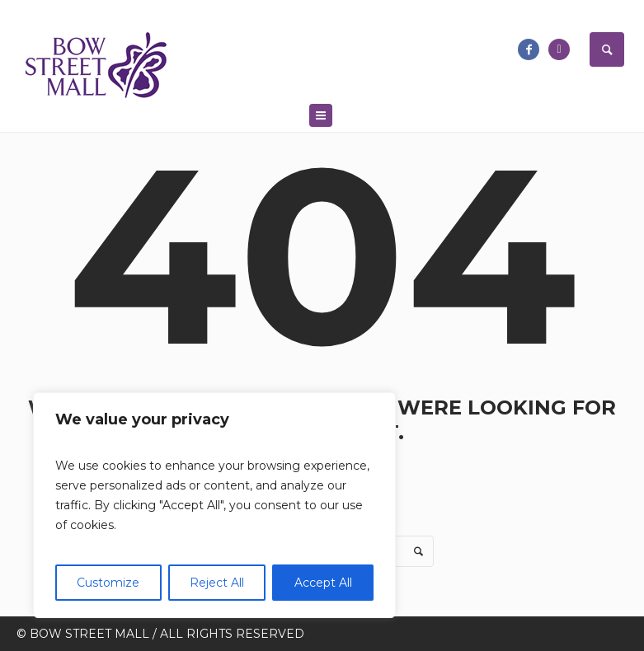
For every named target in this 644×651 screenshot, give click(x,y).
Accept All (323, 583)
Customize (108, 583)
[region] (214, 505)
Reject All (217, 583)
